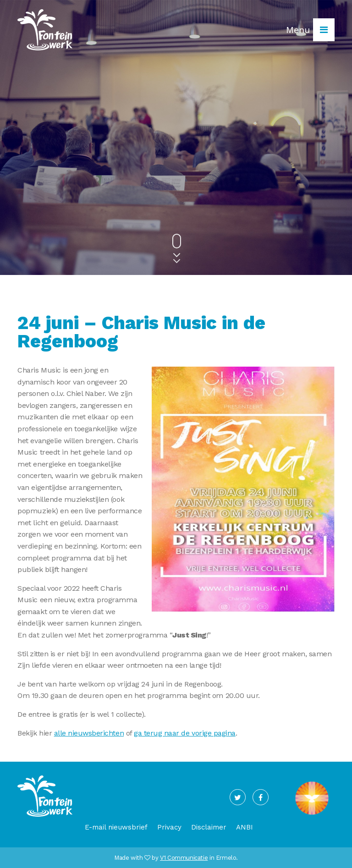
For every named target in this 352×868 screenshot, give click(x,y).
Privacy (169, 827)
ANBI (245, 827)
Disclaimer (209, 827)
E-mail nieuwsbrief (116, 827)
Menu (310, 30)
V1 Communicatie (184, 858)
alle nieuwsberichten (89, 733)
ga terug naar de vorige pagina (185, 733)
